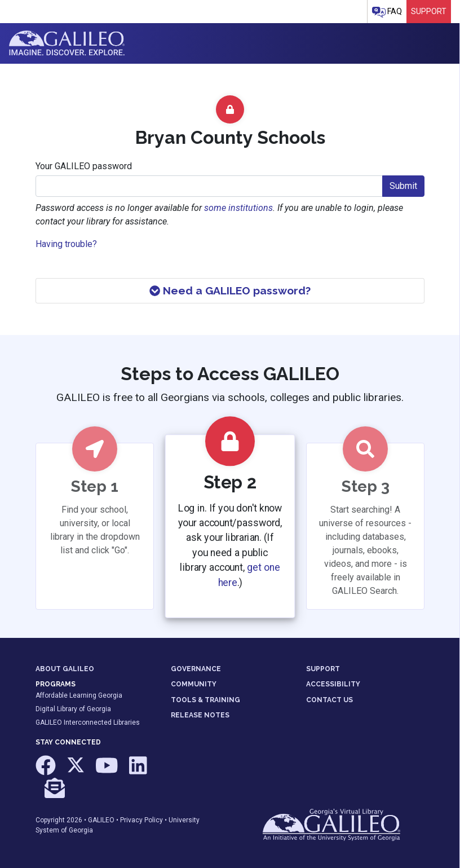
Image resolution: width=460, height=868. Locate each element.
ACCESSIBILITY (333, 684)
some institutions (238, 208)
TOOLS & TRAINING (205, 700)
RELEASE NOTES (200, 715)
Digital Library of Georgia (73, 709)
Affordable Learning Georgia (79, 695)
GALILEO (101, 820)
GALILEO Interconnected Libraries (88, 722)
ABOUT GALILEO (65, 669)
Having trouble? (66, 244)
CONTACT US (329, 700)
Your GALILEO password (84, 166)
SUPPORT (323, 669)
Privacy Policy (141, 820)
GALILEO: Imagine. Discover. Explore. (67, 43)
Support (429, 11)
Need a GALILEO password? (230, 290)
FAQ (387, 12)
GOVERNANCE (196, 669)
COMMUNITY (194, 684)
